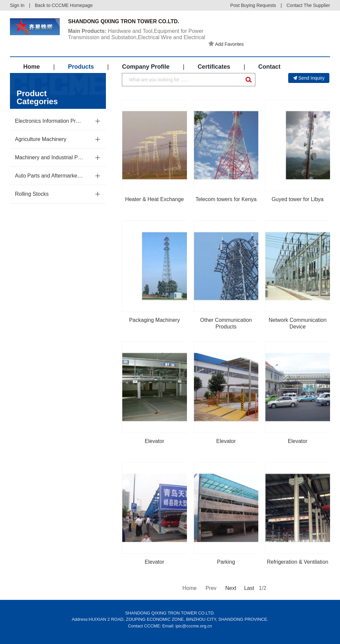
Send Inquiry (309, 78)
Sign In (17, 5)
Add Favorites (226, 44)
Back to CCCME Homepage (64, 5)
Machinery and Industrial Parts (49, 157)
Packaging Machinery (155, 320)
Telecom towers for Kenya (226, 199)
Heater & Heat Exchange (155, 199)
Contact (269, 67)
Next (230, 588)
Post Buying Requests (253, 5)
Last (249, 588)
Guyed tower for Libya (298, 199)
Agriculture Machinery (41, 139)
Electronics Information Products (49, 121)
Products (81, 67)
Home (32, 67)
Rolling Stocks (32, 194)
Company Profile (146, 67)
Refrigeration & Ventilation (298, 562)
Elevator (155, 441)
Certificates (214, 67)
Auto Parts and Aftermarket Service (49, 176)
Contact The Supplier (308, 5)
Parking (226, 562)
